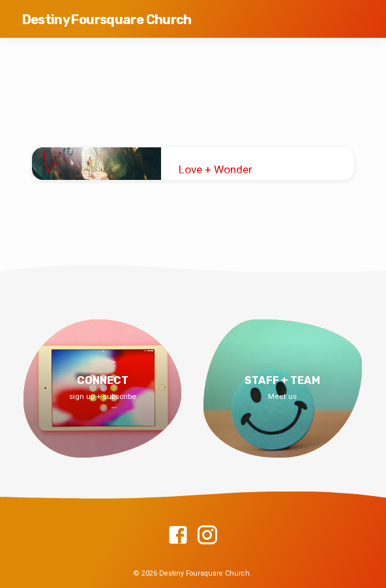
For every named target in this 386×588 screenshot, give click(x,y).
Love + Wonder (215, 169)
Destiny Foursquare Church (107, 20)
